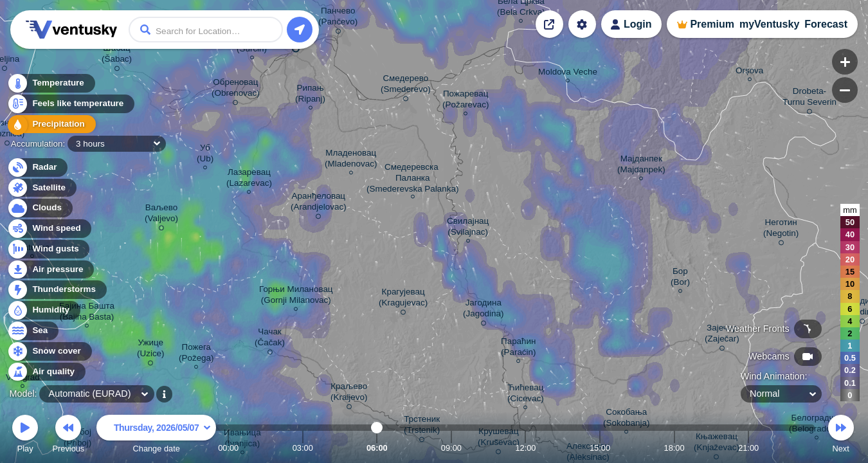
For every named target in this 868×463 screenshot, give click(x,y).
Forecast (826, 24)
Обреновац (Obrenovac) (236, 90)
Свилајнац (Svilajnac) (468, 228)
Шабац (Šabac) (117, 56)
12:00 (525, 448)
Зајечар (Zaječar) (722, 335)
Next (841, 436)
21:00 (748, 448)
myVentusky (769, 24)
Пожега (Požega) (196, 354)
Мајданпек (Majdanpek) (641, 166)
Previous (68, 436)
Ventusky (69, 30)
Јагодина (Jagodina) (484, 310)
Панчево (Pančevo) (338, 18)
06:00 (377, 448)
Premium (712, 24)
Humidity (43, 310)
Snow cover (49, 351)
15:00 (600, 448)
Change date (156, 436)
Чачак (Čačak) (270, 339)
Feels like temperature (70, 104)
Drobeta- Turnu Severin (809, 99)
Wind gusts (48, 249)
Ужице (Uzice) (151, 350)
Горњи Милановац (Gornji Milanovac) (296, 296)
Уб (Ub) (205, 155)
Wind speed (49, 229)
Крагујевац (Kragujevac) (403, 299)
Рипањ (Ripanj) (310, 95)
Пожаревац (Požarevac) (466, 101)
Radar (37, 168)
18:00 (674, 448)
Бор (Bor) (680, 278)
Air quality (46, 372)
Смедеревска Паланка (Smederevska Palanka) (412, 179)
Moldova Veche (568, 74)
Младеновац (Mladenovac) (351, 160)
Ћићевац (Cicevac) (526, 395)
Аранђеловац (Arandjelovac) (319, 204)
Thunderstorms (57, 290)
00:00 (228, 448)
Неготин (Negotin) (781, 230)
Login (638, 24)
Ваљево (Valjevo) (161, 215)
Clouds (40, 208)
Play (25, 436)
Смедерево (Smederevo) (406, 86)
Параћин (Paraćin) (519, 349)
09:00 (451, 448)
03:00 (303, 448)
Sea (32, 331)
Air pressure (50, 270)
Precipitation (51, 124)
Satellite (41, 188)
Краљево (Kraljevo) (349, 394)
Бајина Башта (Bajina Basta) (87, 313)
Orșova (749, 72)
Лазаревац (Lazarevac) (249, 179)
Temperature (51, 83)
